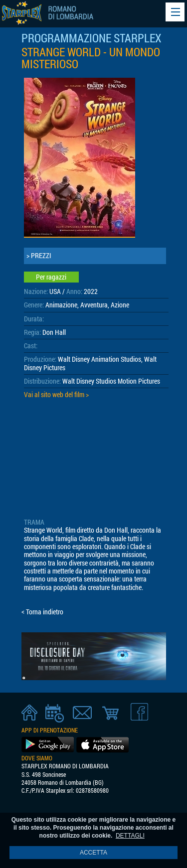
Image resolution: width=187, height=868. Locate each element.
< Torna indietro (42, 612)
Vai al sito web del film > (56, 395)
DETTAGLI (130, 836)
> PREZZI (39, 256)
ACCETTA (93, 853)
